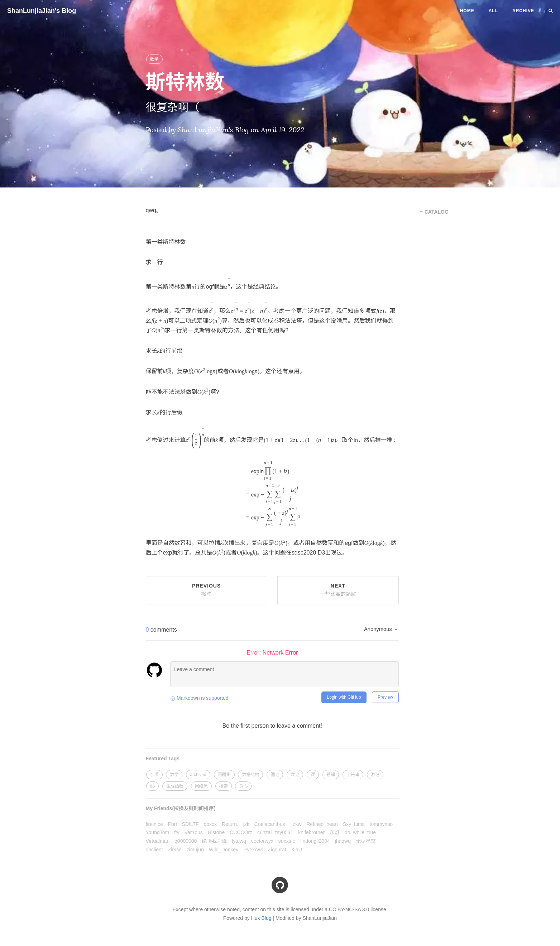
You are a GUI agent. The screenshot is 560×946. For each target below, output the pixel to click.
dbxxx (210, 824)
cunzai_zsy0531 (275, 832)
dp (152, 786)
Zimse (175, 850)
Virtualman (158, 841)
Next (338, 590)
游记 (375, 775)
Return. (230, 824)
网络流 (201, 786)
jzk (246, 824)
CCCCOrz (241, 832)
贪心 (243, 786)
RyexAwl (253, 850)
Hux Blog (261, 918)
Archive (523, 11)
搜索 (224, 786)
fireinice (154, 824)
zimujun (195, 850)
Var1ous (194, 832)
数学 (154, 59)
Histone (216, 832)
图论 (275, 775)
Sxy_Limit (354, 824)
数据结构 (250, 775)
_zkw (296, 824)
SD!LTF (190, 824)
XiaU (297, 850)
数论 (295, 775)
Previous (206, 590)
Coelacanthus (270, 824)
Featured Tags (163, 759)
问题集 (224, 775)
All (493, 11)
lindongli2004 (315, 841)
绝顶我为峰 (214, 841)
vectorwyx (262, 841)
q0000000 (186, 841)
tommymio (381, 824)
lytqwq (239, 841)
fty (177, 832)
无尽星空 (366, 841)
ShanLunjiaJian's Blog (42, 11)
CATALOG (437, 212)
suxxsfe (287, 841)
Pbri (173, 824)
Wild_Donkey (224, 850)
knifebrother (311, 832)
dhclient (154, 850)
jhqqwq (343, 841)
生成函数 (175, 786)
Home (467, 11)
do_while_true (360, 832)
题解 (331, 775)
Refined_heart (322, 824)
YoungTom (158, 832)
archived (198, 775)
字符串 (353, 775)
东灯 (335, 832)
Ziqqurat (277, 850)
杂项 (154, 775)
